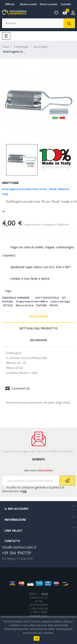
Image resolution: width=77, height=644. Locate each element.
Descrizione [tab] (38, 316)
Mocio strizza (25, 305)
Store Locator (49, 4)
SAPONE (41, 305)
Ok (37, 638)
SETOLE (8, 305)
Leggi (23, 491)
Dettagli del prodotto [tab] (38, 328)
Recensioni (38, 340)
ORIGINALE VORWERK (16, 298)
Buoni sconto (29, 4)
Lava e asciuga (60, 301)
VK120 (53, 305)
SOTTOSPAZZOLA (47, 298)
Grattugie (10, 183)
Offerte (10, 4)
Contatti (66, 4)
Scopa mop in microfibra (32, 301)
